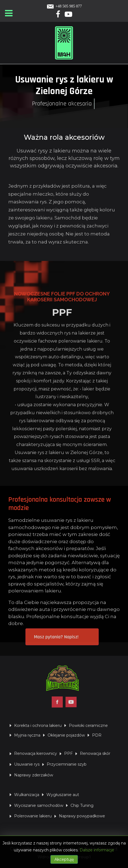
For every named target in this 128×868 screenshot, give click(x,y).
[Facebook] (58, 15)
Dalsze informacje (97, 850)
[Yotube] (69, 15)
